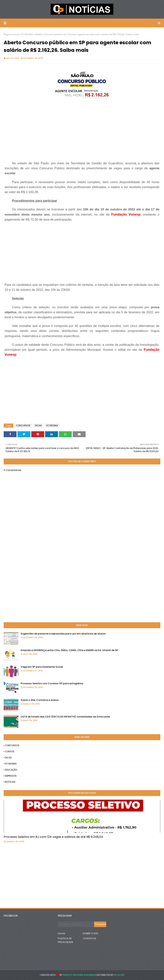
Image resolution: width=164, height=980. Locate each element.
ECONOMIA (27, 34)
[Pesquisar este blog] (76, 924)
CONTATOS (89, 938)
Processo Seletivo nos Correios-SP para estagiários (52, 683)
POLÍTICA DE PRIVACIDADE (66, 940)
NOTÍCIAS (10, 782)
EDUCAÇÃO (11, 770)
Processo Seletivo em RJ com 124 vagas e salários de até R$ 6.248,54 (53, 837)
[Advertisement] (82, 130)
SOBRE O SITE (91, 933)
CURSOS (10, 751)
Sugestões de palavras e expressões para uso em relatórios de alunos (63, 634)
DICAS (38, 425)
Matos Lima (12, 58)
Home (61, 933)
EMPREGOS (11, 776)
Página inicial (11, 34)
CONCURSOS (23, 425)
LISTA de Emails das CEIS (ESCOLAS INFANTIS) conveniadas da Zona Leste (65, 717)
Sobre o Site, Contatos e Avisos (40, 700)
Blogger (119, 975)
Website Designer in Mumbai (79, 975)
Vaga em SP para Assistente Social (42, 667)
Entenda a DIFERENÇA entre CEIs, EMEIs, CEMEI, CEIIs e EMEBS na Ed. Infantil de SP (69, 650)
